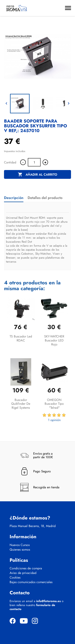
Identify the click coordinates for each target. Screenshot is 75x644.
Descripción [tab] (14, 198)
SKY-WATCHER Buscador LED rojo (54, 340)
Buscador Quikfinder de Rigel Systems (21, 404)
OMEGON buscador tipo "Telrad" (54, 404)
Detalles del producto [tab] (45, 198)
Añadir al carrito (37, 175)
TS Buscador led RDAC (21, 338)
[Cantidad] (34, 162)
